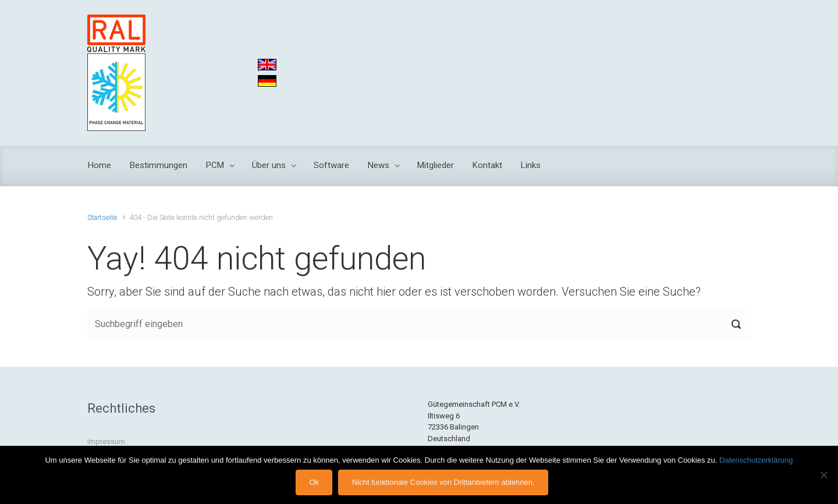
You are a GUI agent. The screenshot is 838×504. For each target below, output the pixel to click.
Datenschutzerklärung (756, 460)
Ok (314, 482)
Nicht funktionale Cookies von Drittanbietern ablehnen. (443, 482)
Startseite (102, 217)
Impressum (106, 441)
